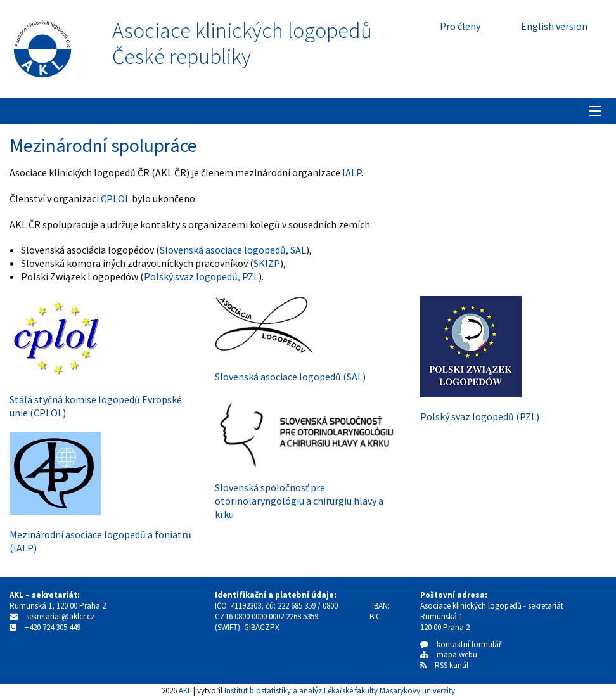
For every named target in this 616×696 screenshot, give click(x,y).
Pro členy (460, 26)
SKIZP (267, 263)
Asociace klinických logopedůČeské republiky (242, 44)
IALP (352, 172)
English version (554, 26)
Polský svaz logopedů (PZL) (480, 416)
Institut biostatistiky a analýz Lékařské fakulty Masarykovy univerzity (340, 690)
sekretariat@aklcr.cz (60, 616)
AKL (185, 690)
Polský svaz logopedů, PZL (201, 276)
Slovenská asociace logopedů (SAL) (290, 377)
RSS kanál (452, 665)
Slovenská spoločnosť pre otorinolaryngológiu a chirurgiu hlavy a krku (299, 501)
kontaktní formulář (461, 644)
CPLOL (115, 198)
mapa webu (449, 654)
